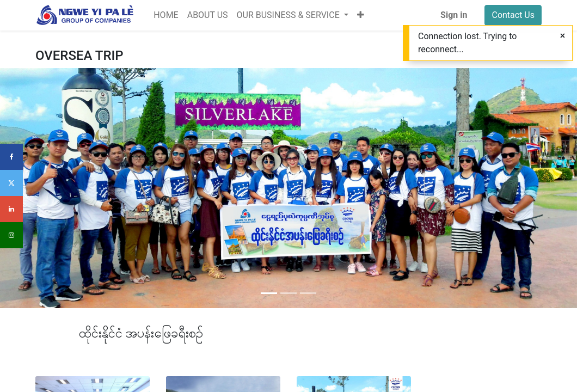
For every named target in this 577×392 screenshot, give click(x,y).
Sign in (454, 15)
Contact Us (513, 15)
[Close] (563, 36)
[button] (361, 15)
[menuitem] (166, 15)
